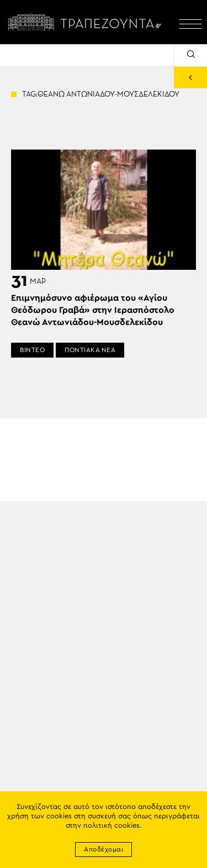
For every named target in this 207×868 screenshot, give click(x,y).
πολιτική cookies (112, 826)
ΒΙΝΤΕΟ (32, 350)
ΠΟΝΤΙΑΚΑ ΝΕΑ (90, 350)
